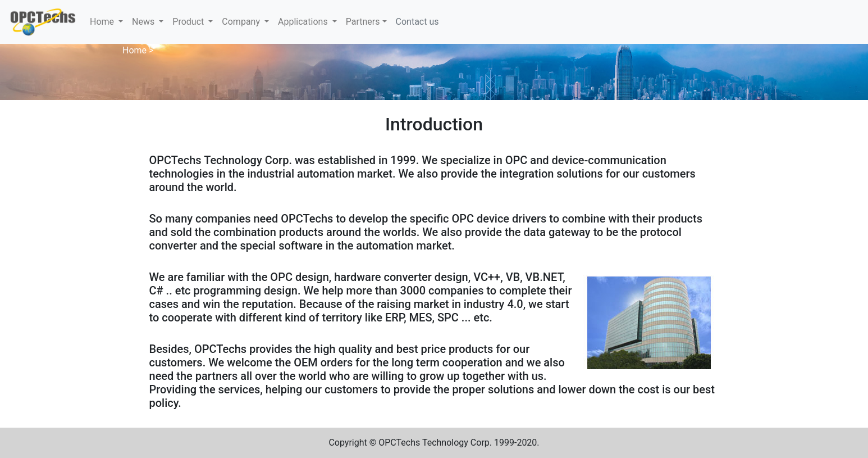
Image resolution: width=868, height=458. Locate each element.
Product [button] (189, 22)
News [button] (144, 22)
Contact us (417, 22)
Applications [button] (304, 22)
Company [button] (242, 22)
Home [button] (103, 22)
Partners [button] (363, 22)
